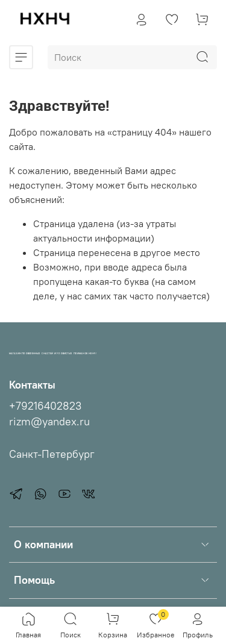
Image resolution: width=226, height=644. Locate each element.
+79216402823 (45, 406)
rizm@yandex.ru (49, 422)
